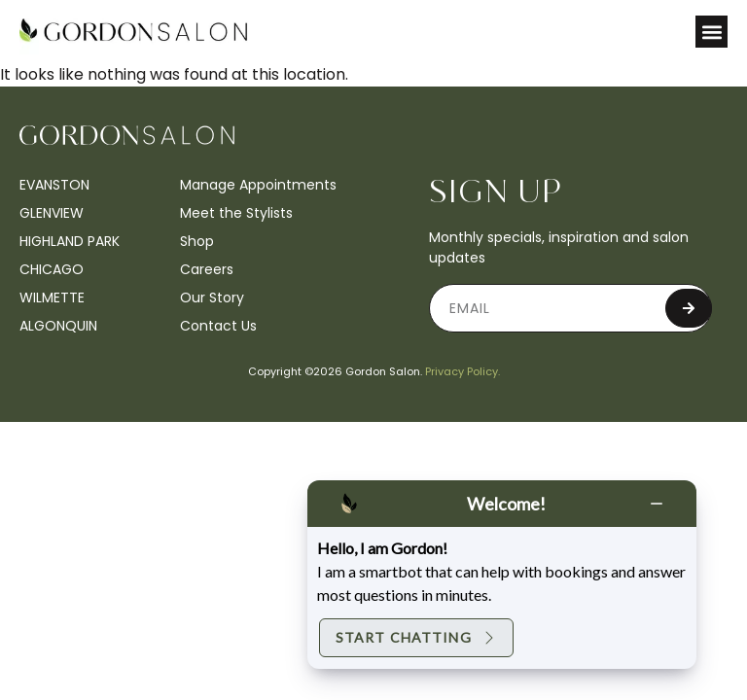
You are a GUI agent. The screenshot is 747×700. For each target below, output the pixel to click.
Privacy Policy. (462, 371)
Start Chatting (416, 637)
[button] (711, 32)
